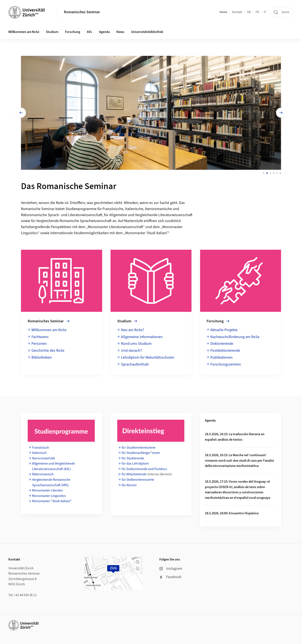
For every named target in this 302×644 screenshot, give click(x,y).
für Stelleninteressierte (138, 480)
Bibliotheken (42, 357)
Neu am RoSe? (133, 330)
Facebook (170, 577)
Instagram (171, 569)
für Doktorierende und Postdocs (144, 469)
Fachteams (40, 337)
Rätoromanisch (43, 474)
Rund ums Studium (136, 344)
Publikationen (221, 357)
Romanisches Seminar (82, 12)
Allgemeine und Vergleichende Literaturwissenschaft (151, 215)
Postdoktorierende (225, 351)
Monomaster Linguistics (49, 496)
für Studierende (133, 458)
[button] (138, 562)
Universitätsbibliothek (147, 32)
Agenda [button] (104, 32)
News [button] (120, 32)
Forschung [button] (73, 32)
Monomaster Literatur (48, 490)
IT (265, 12)
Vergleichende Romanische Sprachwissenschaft (74, 221)
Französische (113, 209)
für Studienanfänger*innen (141, 453)
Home (223, 12)
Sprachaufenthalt (135, 364)
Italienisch (40, 453)
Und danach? (131, 351)
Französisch (41, 448)
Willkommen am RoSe (49, 330)
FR (257, 12)
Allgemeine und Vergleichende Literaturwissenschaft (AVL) (53, 466)
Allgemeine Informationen (142, 337)
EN (249, 12)
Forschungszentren (226, 364)
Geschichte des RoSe (48, 351)
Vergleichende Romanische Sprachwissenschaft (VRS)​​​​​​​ (51, 482)
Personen (39, 344)
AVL (90, 32)
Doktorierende (222, 344)
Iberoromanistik (44, 458)
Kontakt (237, 12)
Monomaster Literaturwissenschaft (115, 227)
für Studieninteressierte (139, 448)
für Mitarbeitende (134, 474)
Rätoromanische (34, 215)
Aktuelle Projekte (224, 330)
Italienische (134, 209)
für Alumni (129, 485)
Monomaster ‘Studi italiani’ (146, 233)
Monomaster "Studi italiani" (52, 501)
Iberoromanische (158, 209)
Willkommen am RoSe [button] (24, 32)
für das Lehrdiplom (135, 464)
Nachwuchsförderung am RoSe (235, 337)
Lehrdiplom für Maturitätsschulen (148, 357)
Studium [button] (52, 32)
